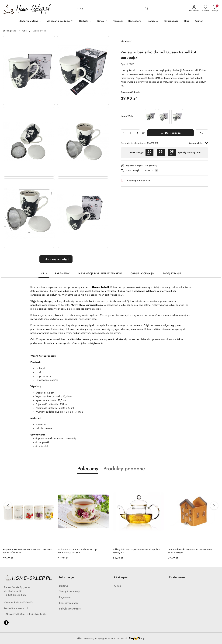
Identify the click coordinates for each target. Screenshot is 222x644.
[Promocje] (152, 21)
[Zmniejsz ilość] (123, 133)
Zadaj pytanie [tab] (172, 274)
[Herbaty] (85, 21)
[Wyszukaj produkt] (113, 9)
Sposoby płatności (69, 603)
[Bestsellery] (135, 21)
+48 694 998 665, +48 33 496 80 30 (25, 614)
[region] (164, 153)
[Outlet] (199, 21)
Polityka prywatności (70, 609)
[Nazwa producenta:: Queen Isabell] (126, 41)
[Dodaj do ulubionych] (202, 133)
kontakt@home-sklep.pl (16, 608)
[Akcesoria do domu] (60, 21)
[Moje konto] (194, 9)
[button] (29, 70)
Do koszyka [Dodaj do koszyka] (171, 133)
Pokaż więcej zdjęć (56, 259)
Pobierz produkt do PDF (135, 181)
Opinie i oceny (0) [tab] (142, 274)
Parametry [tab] (62, 274)
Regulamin (65, 597)
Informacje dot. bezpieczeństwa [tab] (100, 274)
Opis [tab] (44, 274)
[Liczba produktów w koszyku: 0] (215, 9)
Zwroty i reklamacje (70, 592)
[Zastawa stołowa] (30, 21)
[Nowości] (118, 21)
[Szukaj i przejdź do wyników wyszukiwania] (146, 9)
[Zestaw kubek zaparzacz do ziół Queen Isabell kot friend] (177, 117)
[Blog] (187, 21)
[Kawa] (102, 21)
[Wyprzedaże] (171, 21)
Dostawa (64, 586)
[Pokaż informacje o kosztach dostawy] (156, 170)
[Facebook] (6, 623)
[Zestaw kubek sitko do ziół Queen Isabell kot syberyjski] (164, 117)
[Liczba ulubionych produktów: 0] (206, 9)
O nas (117, 586)
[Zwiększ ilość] (137, 133)
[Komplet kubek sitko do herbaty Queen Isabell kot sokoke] (150, 117)
